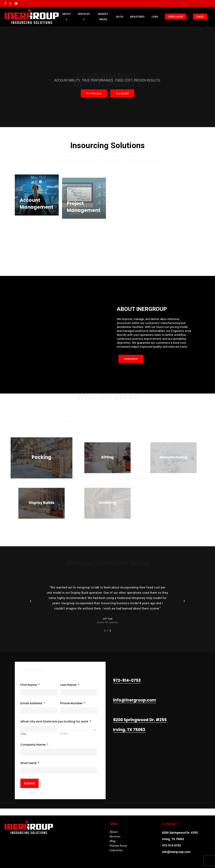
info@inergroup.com (176, 852)
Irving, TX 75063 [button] (129, 730)
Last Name (70, 685)
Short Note (30, 763)
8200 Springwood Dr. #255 (180, 833)
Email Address (33, 703)
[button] (94, 93)
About (114, 832)
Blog (113, 841)
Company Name (34, 745)
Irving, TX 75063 (173, 839)
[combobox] (79, 730)
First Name (30, 685)
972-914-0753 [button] (127, 680)
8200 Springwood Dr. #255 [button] (140, 720)
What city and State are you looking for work (56, 721)
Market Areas (118, 845)
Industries (116, 850)
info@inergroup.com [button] (135, 700)
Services (115, 836)
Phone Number (73, 703)
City (23, 734)
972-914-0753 (171, 845)
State (64, 733)
